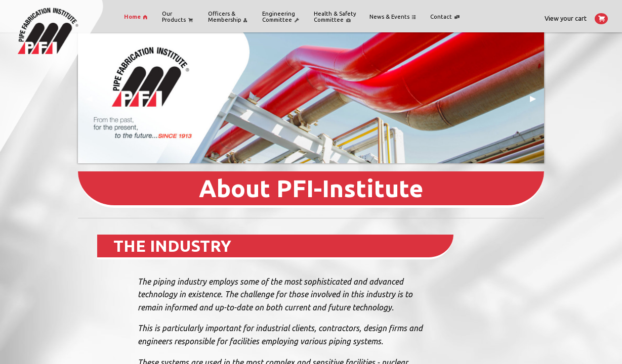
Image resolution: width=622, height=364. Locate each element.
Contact (445, 17)
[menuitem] (136, 17)
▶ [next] (537, 102)
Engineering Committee (281, 17)
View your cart (576, 19)
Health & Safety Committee (335, 17)
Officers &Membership (228, 17)
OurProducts (177, 17)
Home (136, 17)
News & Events (392, 17)
